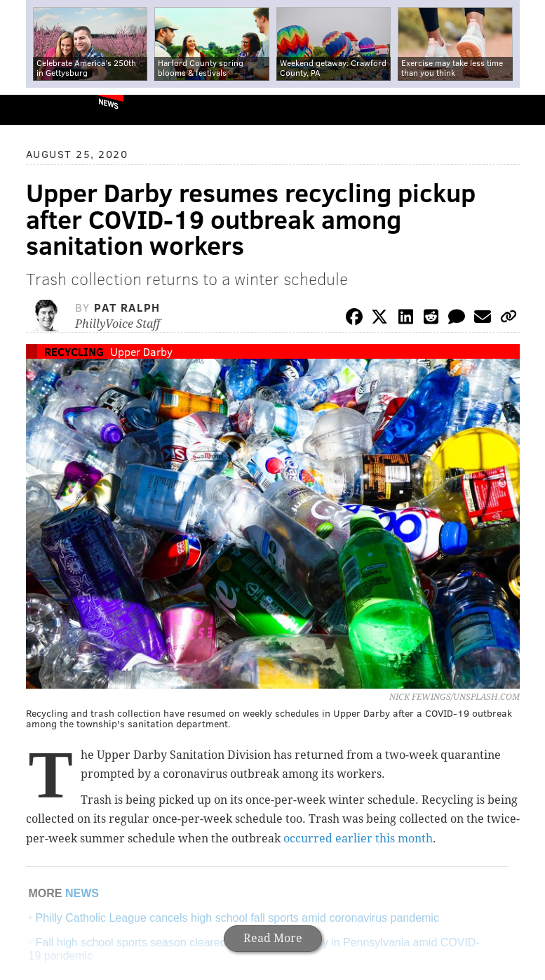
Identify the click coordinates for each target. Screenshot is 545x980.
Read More (273, 938)
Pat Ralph (127, 307)
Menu (523, 110)
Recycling (74, 351)
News (108, 103)
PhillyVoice (34, 109)
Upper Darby (141, 351)
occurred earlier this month (358, 839)
